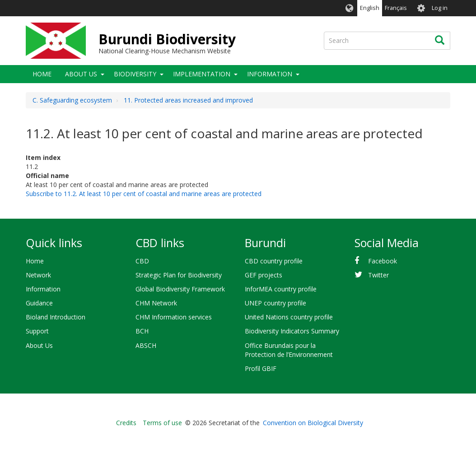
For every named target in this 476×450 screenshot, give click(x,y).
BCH (142, 331)
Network (38, 275)
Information (270, 74)
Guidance (39, 303)
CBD (142, 261)
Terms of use (162, 423)
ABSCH (146, 345)
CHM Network (156, 303)
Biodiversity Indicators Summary (292, 331)
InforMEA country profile (281, 289)
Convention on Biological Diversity (313, 423)
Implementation (202, 74)
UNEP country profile (275, 303)
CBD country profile (274, 261)
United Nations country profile (289, 317)
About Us (81, 74)
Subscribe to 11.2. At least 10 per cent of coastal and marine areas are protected (144, 194)
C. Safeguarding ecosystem (72, 100)
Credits (126, 423)
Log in (440, 8)
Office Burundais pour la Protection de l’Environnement (289, 350)
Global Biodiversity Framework (180, 289)
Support (37, 331)
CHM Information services (174, 317)
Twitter (378, 275)
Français (396, 8)
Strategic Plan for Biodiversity (179, 275)
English (370, 8)
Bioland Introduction (56, 317)
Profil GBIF (261, 368)
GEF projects (264, 275)
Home (42, 74)
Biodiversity (135, 74)
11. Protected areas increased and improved (188, 100)
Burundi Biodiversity (167, 39)
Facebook (383, 261)
